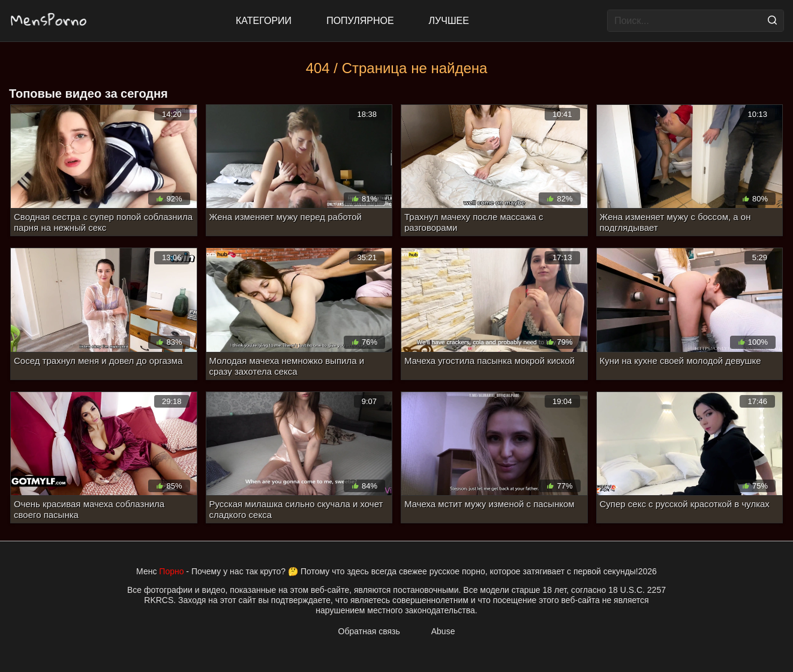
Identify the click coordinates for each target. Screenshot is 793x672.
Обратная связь (369, 631)
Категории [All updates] (264, 21)
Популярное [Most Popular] (360, 21)
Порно (171, 571)
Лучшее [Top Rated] (449, 21)
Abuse (443, 631)
